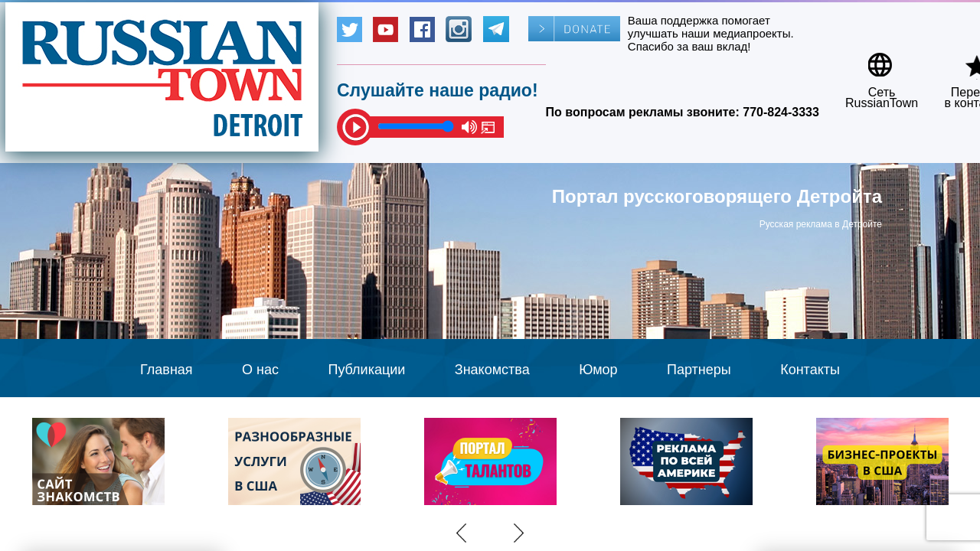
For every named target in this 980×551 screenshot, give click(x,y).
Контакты (810, 370)
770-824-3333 (781, 112)
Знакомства (492, 370)
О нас (260, 370)
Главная (167, 370)
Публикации (366, 370)
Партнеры (699, 370)
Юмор (598, 370)
